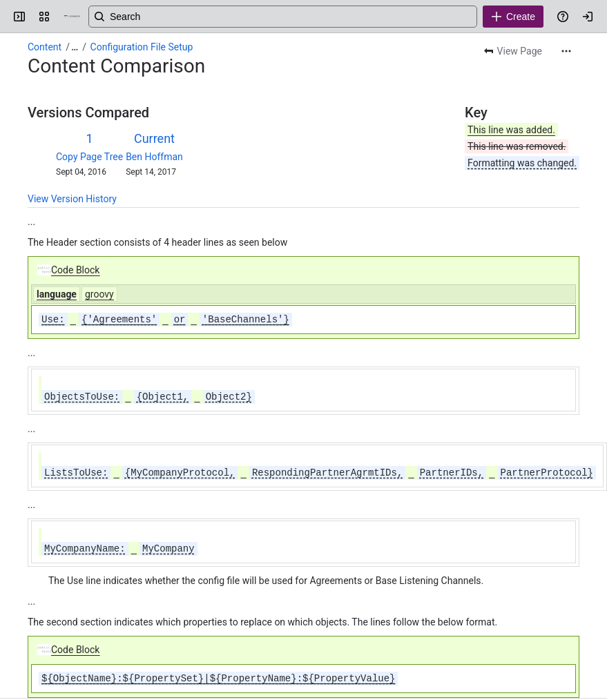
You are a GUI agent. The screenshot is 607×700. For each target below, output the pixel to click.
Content (45, 47)
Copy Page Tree (89, 157)
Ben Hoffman (154, 157)
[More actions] (566, 51)
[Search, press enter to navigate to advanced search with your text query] (313, 17)
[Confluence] (72, 17)
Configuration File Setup (142, 47)
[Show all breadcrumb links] (75, 47)
